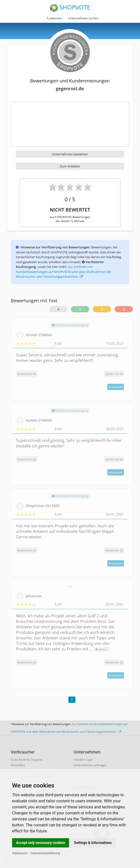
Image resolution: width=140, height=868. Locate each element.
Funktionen (54, 18)
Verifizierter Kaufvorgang (70, 325)
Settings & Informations (93, 843)
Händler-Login (83, 760)
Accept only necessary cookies (41, 843)
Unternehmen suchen (84, 18)
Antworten (116, 387)
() (114, 374)
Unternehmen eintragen (90, 765)
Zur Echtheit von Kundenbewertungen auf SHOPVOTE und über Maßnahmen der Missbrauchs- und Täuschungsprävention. (64, 272)
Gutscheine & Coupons (27, 760)
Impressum (20, 853)
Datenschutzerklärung (45, 853)
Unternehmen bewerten (70, 154)
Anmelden (18, 765)
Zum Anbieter (70, 166)
